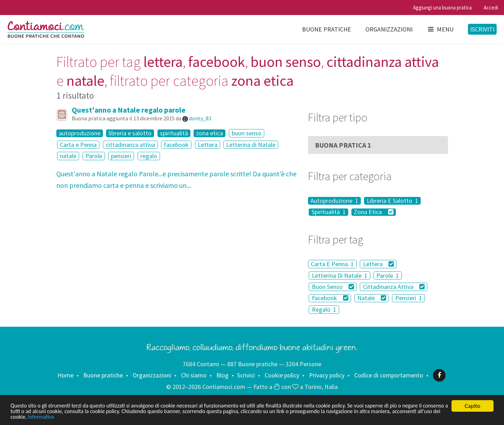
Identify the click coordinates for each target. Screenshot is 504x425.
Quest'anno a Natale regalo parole (129, 110)
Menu (440, 29)
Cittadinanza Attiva (394, 287)
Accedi (491, 8)
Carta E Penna (332, 264)
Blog (222, 375)
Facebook (330, 298)
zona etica (209, 133)
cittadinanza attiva (130, 145)
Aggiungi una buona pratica (442, 8)
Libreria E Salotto (393, 201)
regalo (149, 156)
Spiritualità (329, 212)
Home (65, 375)
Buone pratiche (327, 29)
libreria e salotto (130, 133)
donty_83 (200, 118)
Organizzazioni (389, 29)
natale (68, 156)
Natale (372, 298)
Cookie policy (282, 375)
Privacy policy (327, 375)
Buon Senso (333, 287)
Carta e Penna (78, 145)
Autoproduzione (334, 201)
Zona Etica (374, 212)
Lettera (208, 145)
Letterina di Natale (251, 145)
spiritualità (174, 133)
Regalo (324, 309)
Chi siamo (194, 375)
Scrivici (246, 375)
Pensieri (409, 298)
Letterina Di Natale (340, 275)
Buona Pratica (343, 145)
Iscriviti (482, 29)
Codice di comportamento (389, 375)
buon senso (247, 133)
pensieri (121, 156)
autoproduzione (80, 133)
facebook (176, 145)
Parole (94, 156)
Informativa (118, 417)
